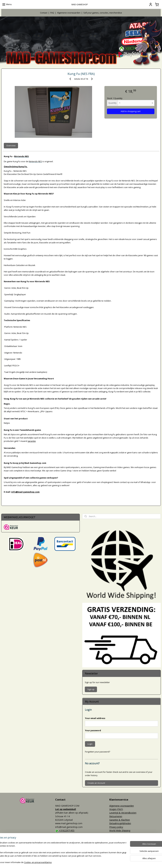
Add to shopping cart (131, 111)
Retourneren (116, 816)
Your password (93, 730)
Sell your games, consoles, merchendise (103, 13)
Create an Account (96, 783)
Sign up (91, 689)
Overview (11, 146)
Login (90, 744)
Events (5, 850)
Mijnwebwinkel (117, 862)
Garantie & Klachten (120, 820)
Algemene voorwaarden (69, 13)
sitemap (70, 862)
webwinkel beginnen (89, 862)
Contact (44, 13)
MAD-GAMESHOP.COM (69, 844)
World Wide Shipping (120, 830)
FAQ (52, 13)
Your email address (95, 718)
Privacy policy (116, 827)
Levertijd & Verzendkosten (123, 813)
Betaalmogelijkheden (120, 823)
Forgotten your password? (98, 752)
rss (77, 862)
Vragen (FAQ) (116, 809)
